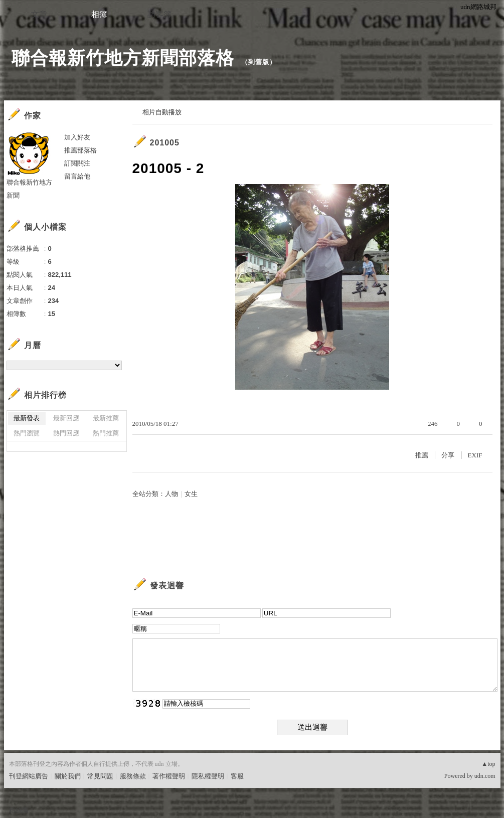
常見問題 (100, 776)
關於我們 (68, 776)
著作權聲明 (169, 776)
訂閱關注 (77, 163)
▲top (488, 764)
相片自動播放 (162, 112)
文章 (39, 14)
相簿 (99, 14)
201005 (165, 143)
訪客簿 (159, 14)
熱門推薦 (106, 433)
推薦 (422, 455)
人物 (172, 494)
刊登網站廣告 (29, 776)
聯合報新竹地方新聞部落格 (123, 58)
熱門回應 (66, 433)
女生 (191, 494)
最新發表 (27, 418)
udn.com (485, 776)
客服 (237, 776)
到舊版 (259, 62)
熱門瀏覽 (27, 433)
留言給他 (77, 176)
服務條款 (133, 776)
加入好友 (77, 137)
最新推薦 (106, 418)
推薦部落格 (80, 150)
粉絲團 (19, 810)
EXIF (475, 455)
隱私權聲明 (208, 776)
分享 (448, 455)
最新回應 (66, 418)
